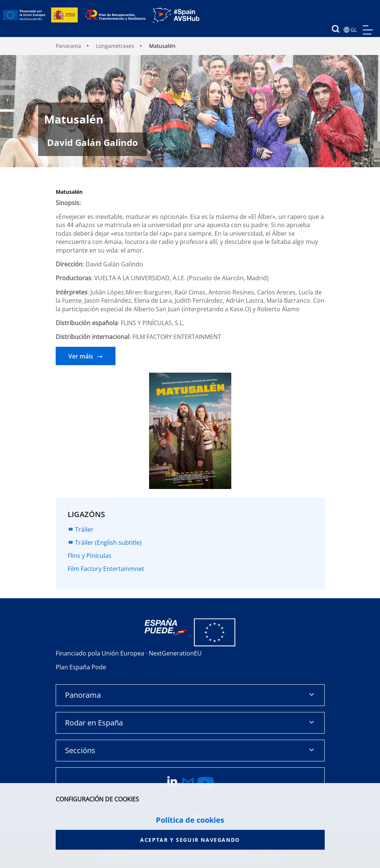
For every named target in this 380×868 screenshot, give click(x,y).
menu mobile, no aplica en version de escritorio (368, 30)
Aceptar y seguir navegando (190, 840)
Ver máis (81, 356)
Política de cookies (190, 820)
